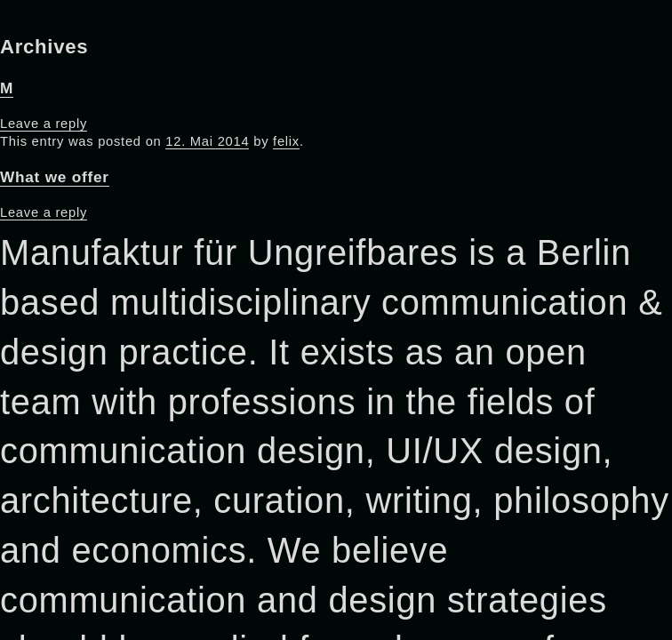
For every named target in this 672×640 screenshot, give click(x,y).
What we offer (55, 177)
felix (286, 141)
